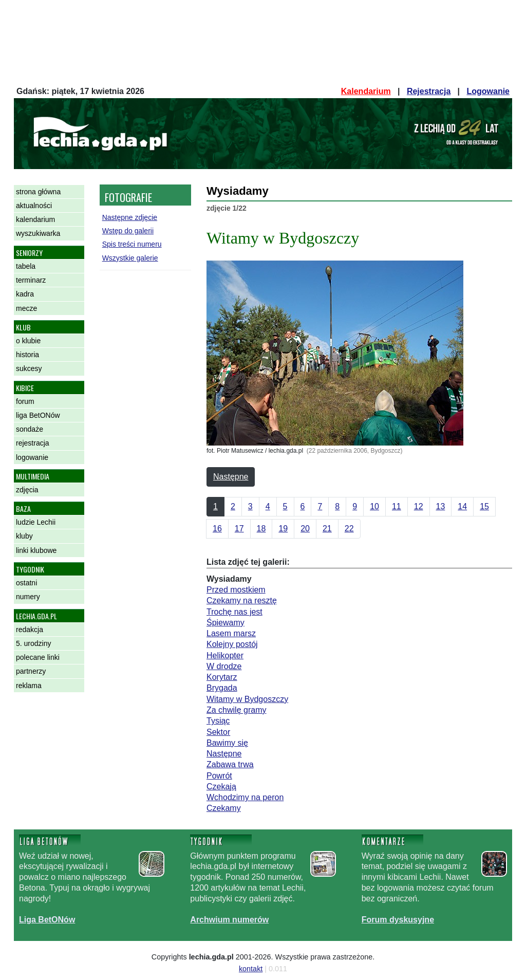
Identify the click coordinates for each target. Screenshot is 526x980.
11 (397, 506)
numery (28, 597)
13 (441, 506)
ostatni (26, 583)
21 (327, 529)
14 (462, 506)
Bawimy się (227, 743)
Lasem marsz (231, 633)
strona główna (38, 192)
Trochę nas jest (234, 612)
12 (419, 506)
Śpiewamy (226, 623)
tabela (26, 266)
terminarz (31, 280)
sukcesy (29, 368)
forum (25, 401)
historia (27, 355)
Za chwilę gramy (236, 710)
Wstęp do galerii (128, 231)
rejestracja (33, 443)
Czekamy (224, 808)
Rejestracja (429, 91)
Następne (231, 477)
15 (484, 506)
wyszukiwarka (38, 233)
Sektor (218, 732)
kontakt (251, 969)
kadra (25, 294)
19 (283, 529)
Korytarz (222, 677)
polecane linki (38, 657)
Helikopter (225, 655)
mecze (26, 308)
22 (349, 529)
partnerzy (31, 671)
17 (239, 529)
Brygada (222, 688)
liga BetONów (38, 415)
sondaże (30, 429)
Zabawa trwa (230, 764)
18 (261, 529)
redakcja (30, 630)
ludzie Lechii (36, 522)
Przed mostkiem (236, 590)
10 (374, 506)
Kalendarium (366, 91)
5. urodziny (33, 643)
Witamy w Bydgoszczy (247, 699)
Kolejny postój (232, 644)
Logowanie (488, 91)
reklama (29, 686)
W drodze (224, 666)
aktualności (34, 206)
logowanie (32, 457)
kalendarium (35, 219)
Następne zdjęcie (130, 217)
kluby (24, 536)
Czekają (221, 787)
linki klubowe (36, 550)
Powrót (219, 776)
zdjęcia (27, 490)
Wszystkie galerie (130, 258)
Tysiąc (218, 721)
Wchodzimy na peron (245, 797)
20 (305, 529)
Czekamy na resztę (242, 600)
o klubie (28, 341)
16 (217, 529)
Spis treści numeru (132, 244)
